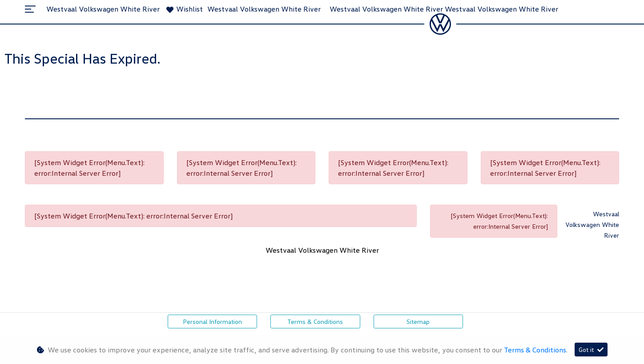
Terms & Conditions (315, 322)
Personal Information (212, 322)
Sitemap (418, 322)
